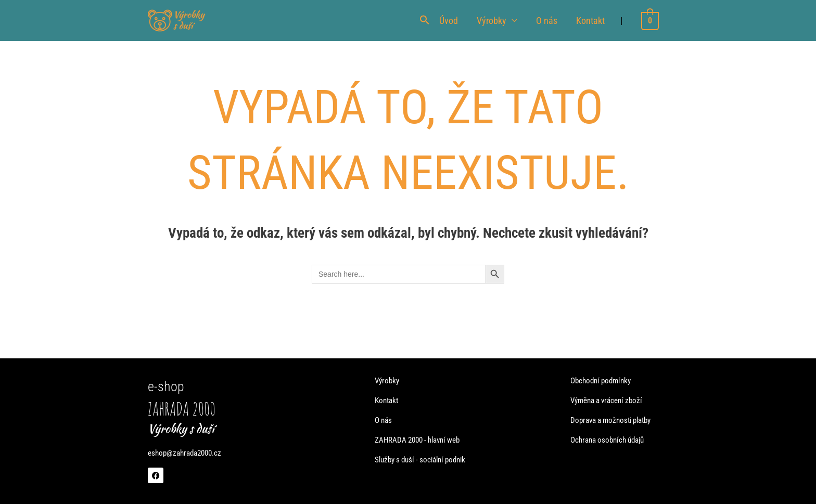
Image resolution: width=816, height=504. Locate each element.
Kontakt (591, 21)
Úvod (450, 21)
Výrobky (493, 21)
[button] (426, 21)
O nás (548, 21)
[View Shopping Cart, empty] (651, 21)
